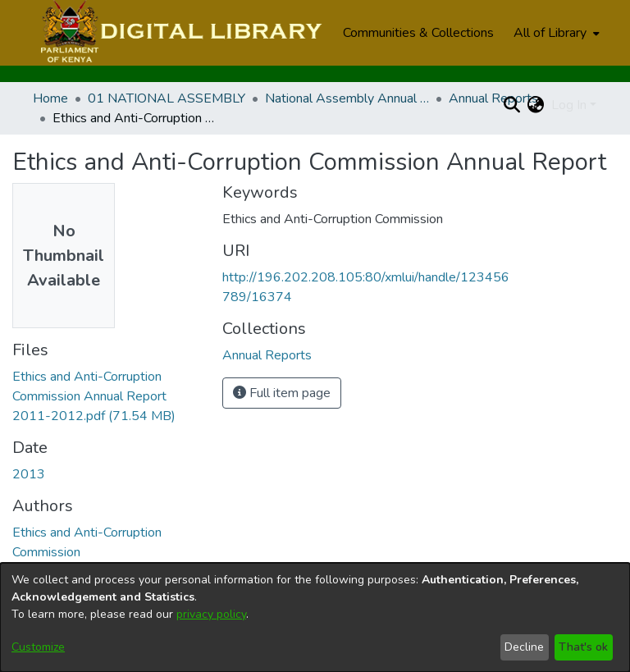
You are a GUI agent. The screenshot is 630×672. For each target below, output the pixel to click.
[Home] (179, 33)
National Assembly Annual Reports (347, 98)
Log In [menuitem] (569, 105)
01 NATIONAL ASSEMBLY (167, 98)
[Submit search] (512, 105)
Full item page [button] (282, 393)
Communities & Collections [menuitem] (418, 33)
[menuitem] (555, 33)
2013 (29, 474)
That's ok (583, 647)
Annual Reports (493, 98)
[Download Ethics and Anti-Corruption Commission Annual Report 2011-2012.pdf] (94, 396)
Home (50, 98)
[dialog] (315, 617)
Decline (524, 647)
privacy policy (211, 614)
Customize (38, 647)
